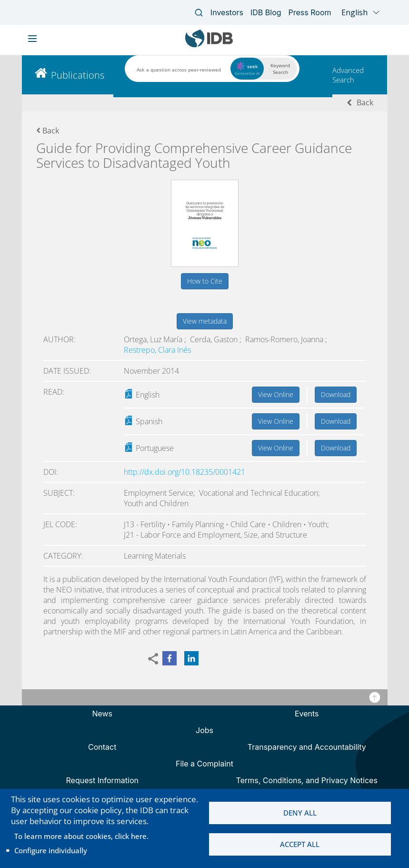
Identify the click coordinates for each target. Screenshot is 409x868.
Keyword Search (280, 69)
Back (365, 102)
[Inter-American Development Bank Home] (209, 45)
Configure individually (51, 850)
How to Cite (205, 281)
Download (336, 394)
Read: (54, 392)
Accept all (300, 845)
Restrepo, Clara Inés (157, 350)
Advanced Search (348, 75)
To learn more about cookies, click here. (81, 836)
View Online (276, 394)
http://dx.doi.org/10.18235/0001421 (185, 472)
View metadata (205, 321)
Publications (78, 75)
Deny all (300, 813)
